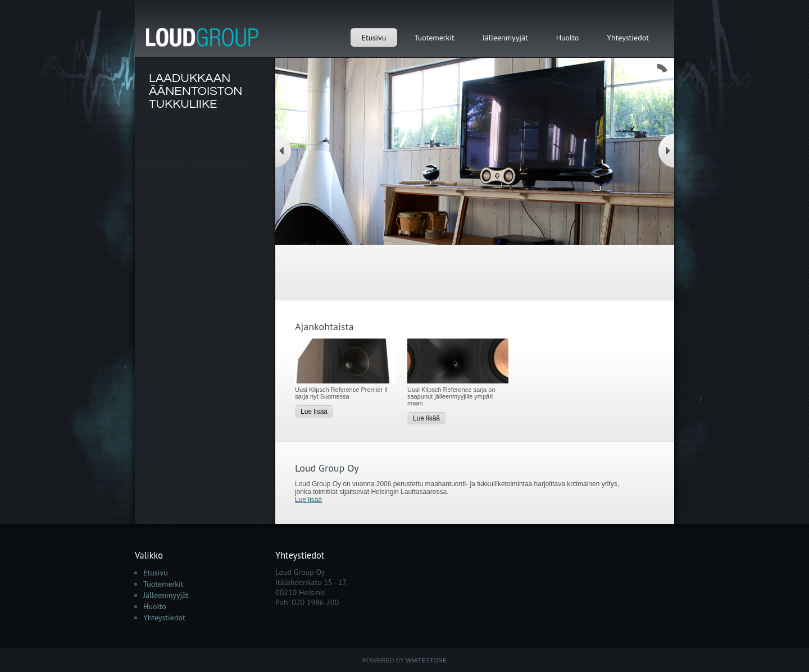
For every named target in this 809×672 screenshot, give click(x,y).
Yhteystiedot (628, 38)
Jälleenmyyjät (505, 38)
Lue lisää (314, 412)
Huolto (568, 38)
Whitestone (426, 660)
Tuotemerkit (434, 38)
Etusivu (374, 38)
